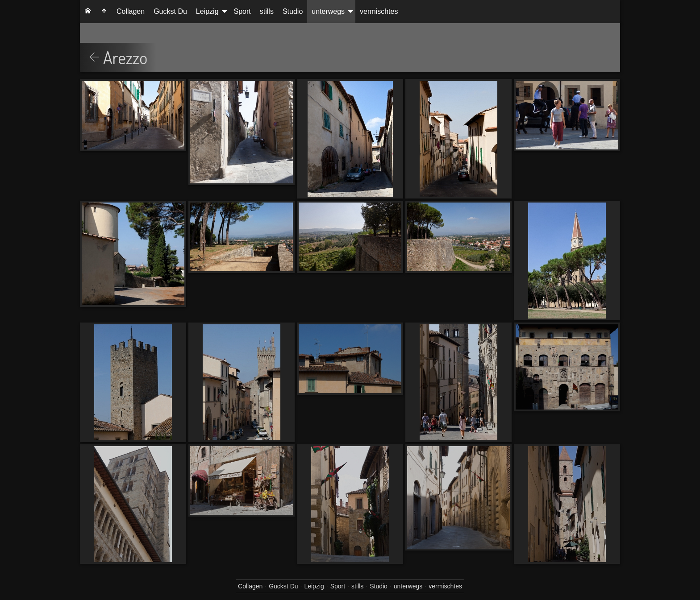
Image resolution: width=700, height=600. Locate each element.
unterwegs (328, 11)
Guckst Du (170, 11)
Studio (293, 11)
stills (267, 11)
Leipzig (207, 11)
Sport (242, 11)
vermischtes (379, 11)
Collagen (131, 11)
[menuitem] (88, 12)
